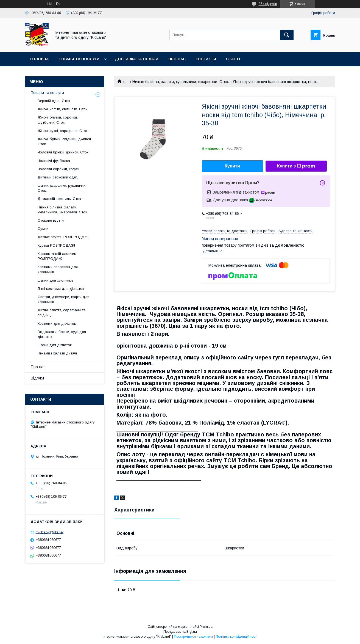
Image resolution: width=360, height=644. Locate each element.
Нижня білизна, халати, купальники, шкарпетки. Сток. (181, 82)
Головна (39, 59)
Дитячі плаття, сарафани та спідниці (62, 313)
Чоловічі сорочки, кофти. (59, 169)
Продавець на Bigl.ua (180, 632)
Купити (232, 166)
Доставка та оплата (137, 59)
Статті (233, 59)
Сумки (43, 229)
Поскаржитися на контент (193, 637)
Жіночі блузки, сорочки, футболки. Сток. (58, 120)
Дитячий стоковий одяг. (58, 177)
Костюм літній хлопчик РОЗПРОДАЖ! (57, 256)
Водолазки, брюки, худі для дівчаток (62, 334)
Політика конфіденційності (236, 637)
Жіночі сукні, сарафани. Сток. (63, 131)
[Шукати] (287, 35)
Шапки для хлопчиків (56, 280)
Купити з (296, 166)
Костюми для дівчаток (57, 324)
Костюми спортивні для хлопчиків (58, 269)
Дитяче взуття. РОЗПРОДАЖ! (63, 237)
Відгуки (37, 378)
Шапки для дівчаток (55, 345)
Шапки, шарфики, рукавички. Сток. (62, 188)
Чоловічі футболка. (54, 161)
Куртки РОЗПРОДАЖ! (56, 245)
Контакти (206, 59)
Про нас (177, 59)
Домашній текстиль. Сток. (60, 199)
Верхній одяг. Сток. (54, 101)
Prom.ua (206, 627)
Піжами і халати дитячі (57, 353)
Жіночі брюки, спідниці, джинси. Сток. (65, 141)
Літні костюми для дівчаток (61, 289)
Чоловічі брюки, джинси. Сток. (63, 152)
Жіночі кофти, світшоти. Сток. (63, 109)
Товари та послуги (79, 59)
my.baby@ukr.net (50, 532)
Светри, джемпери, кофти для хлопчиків (63, 299)
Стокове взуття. (51, 220)
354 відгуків (268, 4)
